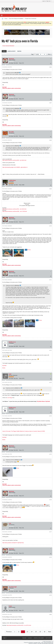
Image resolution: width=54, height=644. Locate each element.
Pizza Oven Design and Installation (16, 19)
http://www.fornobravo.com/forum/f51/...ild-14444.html (14, 209)
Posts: (20, 63)
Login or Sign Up (47, 1)
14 (32, 632)
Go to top (48, 638)
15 (36, 632)
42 (45, 632)
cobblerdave (12, 180)
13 (27, 632)
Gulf (10, 374)
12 (23, 632)
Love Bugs (10, 398)
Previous (9, 632)
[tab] (4, 51)
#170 (50, 226)
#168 (50, 140)
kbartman (11, 59)
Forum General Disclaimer (8, 46)
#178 (50, 557)
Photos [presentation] (19, 51)
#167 (50, 103)
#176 (50, 500)
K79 (10, 524)
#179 (50, 595)
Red (5, 638)
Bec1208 (11, 132)
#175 (50, 454)
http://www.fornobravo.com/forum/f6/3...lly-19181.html (14, 160)
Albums (30, 638)
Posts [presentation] (4, 51)
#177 (50, 532)
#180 (50, 615)
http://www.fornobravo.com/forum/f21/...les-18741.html (19, 625)
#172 (50, 350)
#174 (50, 416)
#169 (50, 189)
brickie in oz (12, 342)
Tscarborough (13, 587)
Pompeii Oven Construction (31, 19)
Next (50, 632)
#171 (50, 280)
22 (40, 632)
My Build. (4, 366)
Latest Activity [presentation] (12, 51)
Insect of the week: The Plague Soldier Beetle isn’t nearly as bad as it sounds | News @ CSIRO (24, 431)
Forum (6, 19)
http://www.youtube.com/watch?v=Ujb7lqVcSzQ (13, 543)
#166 (50, 67)
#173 (50, 382)
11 (19, 632)
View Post (20, 73)
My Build (48, 401)
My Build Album (41, 401)
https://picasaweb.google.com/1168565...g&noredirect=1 (15, 167)
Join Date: (11, 63)
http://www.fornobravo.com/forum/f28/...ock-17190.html (15, 211)
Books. (4, 368)
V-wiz (10, 606)
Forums (24, 638)
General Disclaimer (39, 638)
